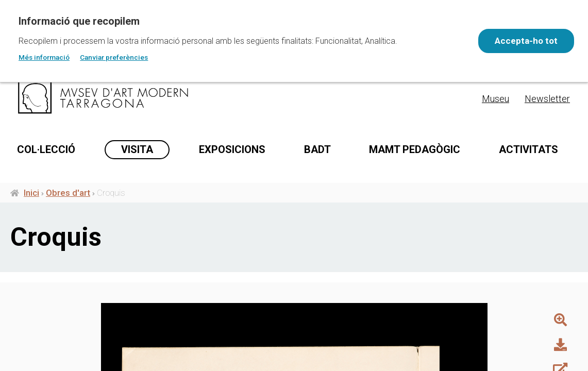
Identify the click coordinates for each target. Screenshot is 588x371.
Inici (31, 195)
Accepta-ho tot (524, 41)
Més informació (44, 57)
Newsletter (547, 99)
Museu (495, 99)
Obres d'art (68, 195)
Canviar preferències (114, 57)
